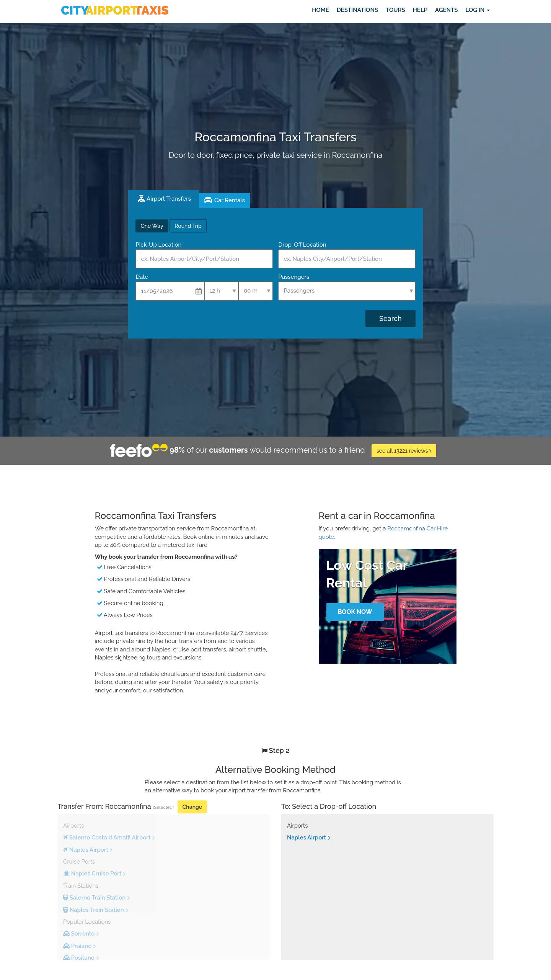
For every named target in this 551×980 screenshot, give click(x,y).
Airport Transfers (169, 199)
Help (420, 10)
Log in (478, 10)
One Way (152, 226)
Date (142, 277)
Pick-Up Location (158, 245)
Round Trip (188, 226)
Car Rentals (230, 200)
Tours (395, 10)
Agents (446, 10)
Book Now (355, 612)
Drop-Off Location (302, 245)
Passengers (294, 277)
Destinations (357, 10)
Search (390, 318)
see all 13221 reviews (404, 451)
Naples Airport (306, 838)
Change (192, 807)
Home (320, 10)
